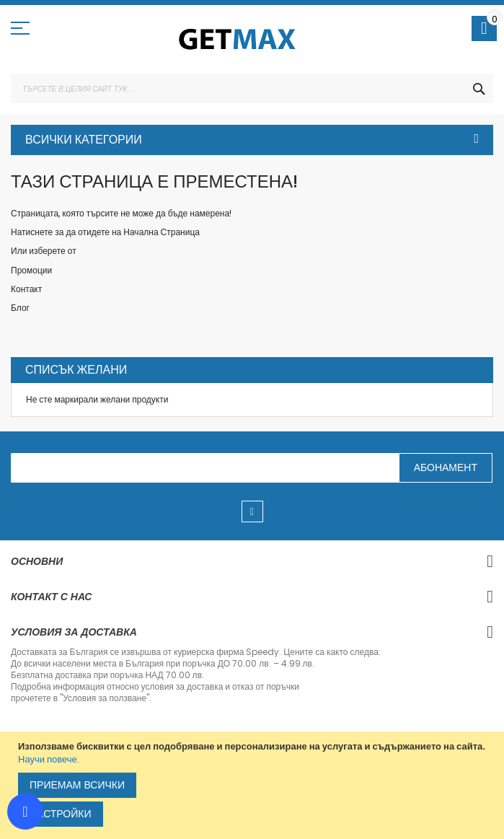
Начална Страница (162, 232)
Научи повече (48, 759)
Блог (20, 308)
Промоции (31, 270)
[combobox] (252, 89)
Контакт (26, 289)
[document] (254, 785)
